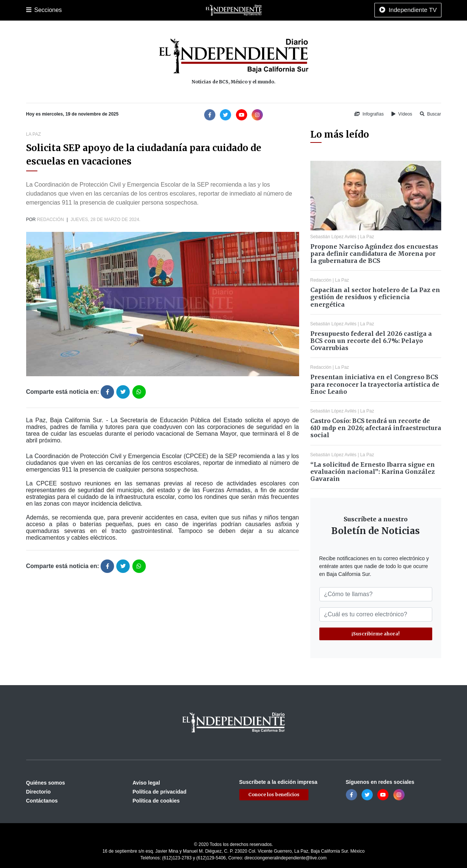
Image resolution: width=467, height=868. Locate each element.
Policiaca (114, 10)
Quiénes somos (46, 783)
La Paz (59, 10)
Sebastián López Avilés (334, 237)
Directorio (39, 792)
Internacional (222, 10)
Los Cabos (85, 10)
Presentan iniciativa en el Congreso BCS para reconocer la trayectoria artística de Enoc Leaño (375, 384)
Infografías (369, 114)
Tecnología (317, 10)
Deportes (141, 10)
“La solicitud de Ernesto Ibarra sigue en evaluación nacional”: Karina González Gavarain (373, 472)
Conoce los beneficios (274, 795)
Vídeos (402, 114)
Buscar (431, 114)
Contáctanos (42, 801)
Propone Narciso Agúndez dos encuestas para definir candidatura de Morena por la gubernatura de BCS (374, 254)
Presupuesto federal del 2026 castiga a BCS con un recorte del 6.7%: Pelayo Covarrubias (371, 341)
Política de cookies (156, 801)
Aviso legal (146, 783)
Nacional (191, 10)
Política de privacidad (160, 792)
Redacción (50, 220)
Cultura (166, 10)
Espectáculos (282, 10)
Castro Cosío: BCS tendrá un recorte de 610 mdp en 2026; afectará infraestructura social (376, 428)
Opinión (252, 10)
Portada (35, 10)
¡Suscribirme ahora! (376, 634)
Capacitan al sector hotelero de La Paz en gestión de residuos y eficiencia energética (375, 297)
